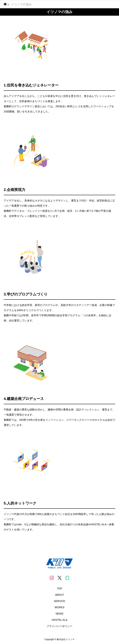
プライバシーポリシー (59, 626)
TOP (60, 589)
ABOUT (59, 595)
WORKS (60, 607)
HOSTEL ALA (59, 620)
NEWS (59, 614)
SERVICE (59, 601)
